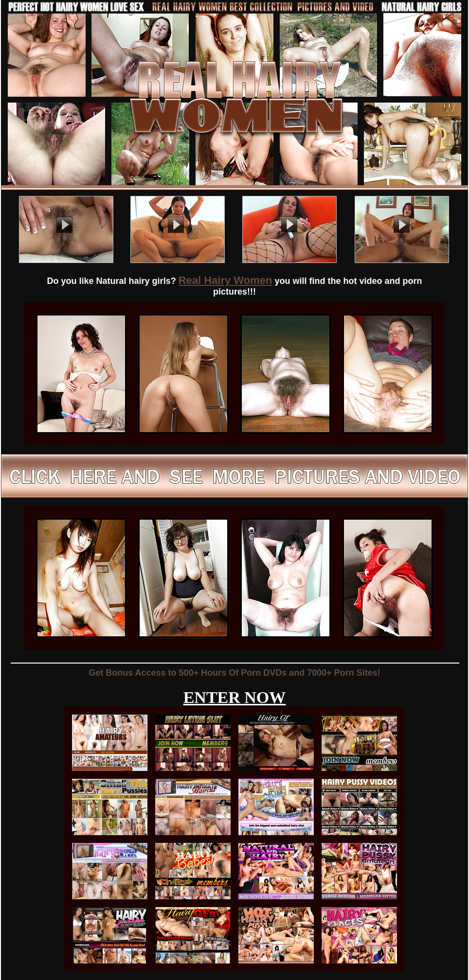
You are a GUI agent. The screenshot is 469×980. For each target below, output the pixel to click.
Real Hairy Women (225, 280)
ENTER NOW (235, 697)
